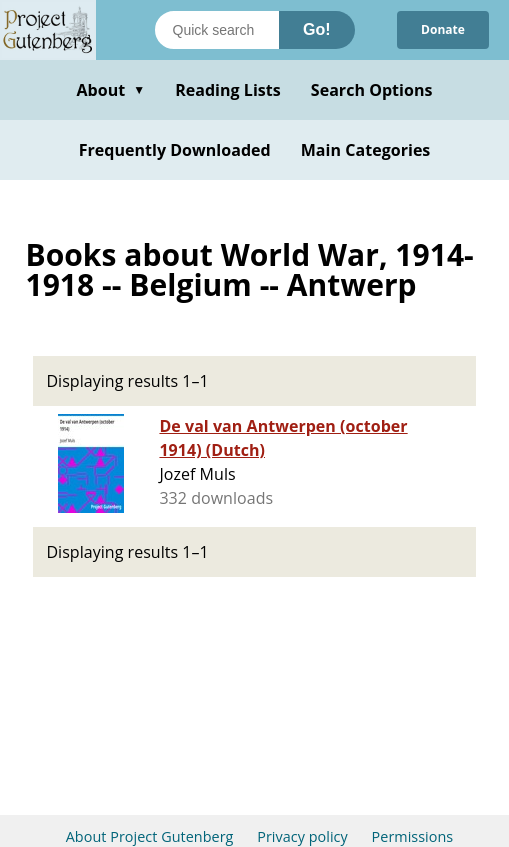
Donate (443, 29)
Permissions (413, 836)
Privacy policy (302, 836)
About (110, 90)
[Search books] (217, 30)
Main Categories (366, 150)
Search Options (372, 90)
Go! (317, 29)
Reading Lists (228, 90)
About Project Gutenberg (150, 836)
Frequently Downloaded (175, 150)
